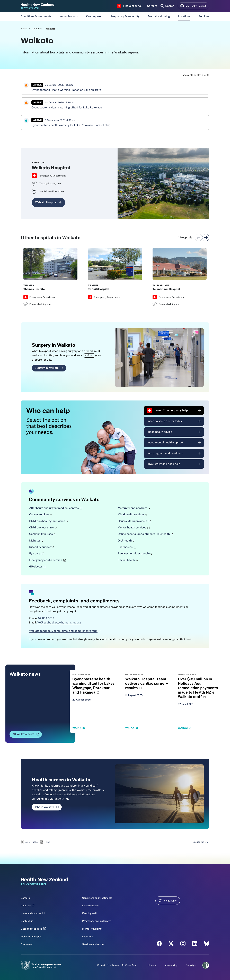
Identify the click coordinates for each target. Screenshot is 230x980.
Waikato (51, 29)
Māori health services (132, 515)
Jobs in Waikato (48, 808)
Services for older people (135, 554)
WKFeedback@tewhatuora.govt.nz (59, 623)
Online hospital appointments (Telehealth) (146, 534)
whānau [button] (89, 355)
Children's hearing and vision (49, 521)
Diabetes (36, 541)
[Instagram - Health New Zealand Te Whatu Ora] (183, 944)
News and (33, 913)
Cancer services (41, 515)
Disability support (42, 547)
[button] (29, 842)
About (28, 906)
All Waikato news (27, 735)
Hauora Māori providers (134, 521)
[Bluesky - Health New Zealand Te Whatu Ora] (207, 944)
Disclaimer (27, 944)
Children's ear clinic (43, 528)
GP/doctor (38, 567)
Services (204, 16)
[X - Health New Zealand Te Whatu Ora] (171, 944)
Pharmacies (127, 547)
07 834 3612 (46, 618)
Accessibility (171, 965)
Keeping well (94, 16)
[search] (167, 6)
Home (24, 29)
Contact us (27, 921)
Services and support (94, 944)
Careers (25, 898)
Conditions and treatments (97, 898)
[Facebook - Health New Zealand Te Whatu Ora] (159, 944)
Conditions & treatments (36, 16)
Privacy (152, 965)
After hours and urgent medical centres (56, 508)
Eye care (37, 554)
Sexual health (128, 560)
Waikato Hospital (48, 202)
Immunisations (69, 16)
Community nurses (42, 534)
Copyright (191, 965)
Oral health (126, 541)
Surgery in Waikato (49, 368)
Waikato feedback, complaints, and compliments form (65, 631)
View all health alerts (196, 75)
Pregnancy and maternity (96, 921)
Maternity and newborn (134, 508)
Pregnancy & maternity (125, 16)
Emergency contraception (47, 560)
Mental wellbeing (159, 16)
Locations (184, 16)
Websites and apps (31, 937)
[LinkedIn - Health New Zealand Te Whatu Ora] (195, 944)
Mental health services (134, 528)
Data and (33, 929)
